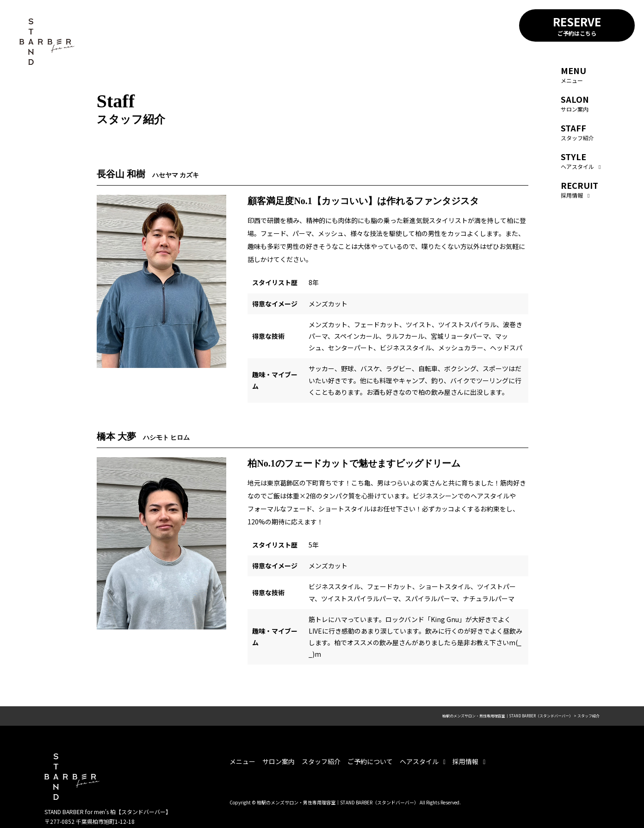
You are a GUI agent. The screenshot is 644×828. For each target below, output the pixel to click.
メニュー (573, 74)
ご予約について (370, 761)
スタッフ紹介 (577, 132)
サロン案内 (575, 103)
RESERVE (577, 25)
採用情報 (579, 189)
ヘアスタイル (581, 160)
